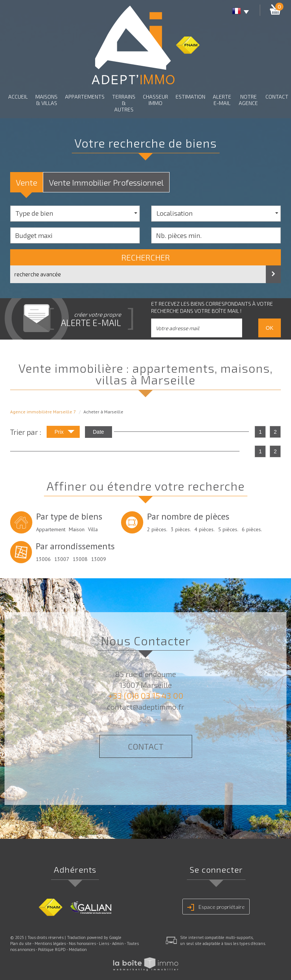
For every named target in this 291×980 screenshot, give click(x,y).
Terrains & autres (124, 103)
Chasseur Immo (155, 100)
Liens (104, 943)
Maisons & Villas (46, 100)
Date (99, 432)
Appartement (51, 529)
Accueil (18, 97)
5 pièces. (228, 529)
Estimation (190, 97)
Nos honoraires (82, 943)
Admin (118, 943)
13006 (43, 559)
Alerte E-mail (222, 100)
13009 (99, 559)
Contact (277, 97)
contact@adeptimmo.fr (146, 707)
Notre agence (248, 100)
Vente (27, 182)
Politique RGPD (52, 950)
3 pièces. (181, 529)
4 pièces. (205, 529)
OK (270, 328)
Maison (77, 529)
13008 (80, 559)
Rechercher (146, 257)
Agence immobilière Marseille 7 (43, 412)
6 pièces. (252, 529)
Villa (93, 529)
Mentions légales (50, 943)
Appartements (85, 97)
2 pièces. (157, 529)
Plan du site (21, 943)
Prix (64, 433)
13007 (62, 559)
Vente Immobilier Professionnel (106, 182)
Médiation (78, 950)
